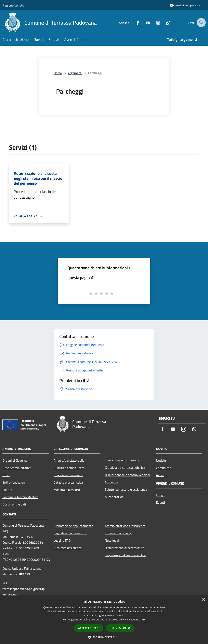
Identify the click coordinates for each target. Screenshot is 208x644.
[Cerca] (201, 23)
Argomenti (75, 73)
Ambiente (112, 482)
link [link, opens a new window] (143, 620)
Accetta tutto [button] (88, 628)
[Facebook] (134, 22)
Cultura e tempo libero (69, 468)
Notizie (161, 460)
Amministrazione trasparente (125, 526)
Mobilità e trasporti (67, 490)
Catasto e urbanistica (68, 482)
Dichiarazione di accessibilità (125, 548)
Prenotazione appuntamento (73, 526)
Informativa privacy (118, 533)
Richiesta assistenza (68, 548)
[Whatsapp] (165, 22)
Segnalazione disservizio (70, 533)
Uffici (6, 475)
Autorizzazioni (115, 497)
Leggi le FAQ (62, 540)
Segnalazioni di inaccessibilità (125, 555)
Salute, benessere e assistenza (126, 489)
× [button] (203, 600)
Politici (7, 490)
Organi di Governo (15, 460)
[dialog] (104, 620)
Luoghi (161, 495)
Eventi (160, 502)
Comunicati (164, 468)
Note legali (112, 540)
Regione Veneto (13, 5)
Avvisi (160, 475)
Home (58, 73)
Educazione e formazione (122, 460)
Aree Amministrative (17, 468)
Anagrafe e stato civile (69, 460)
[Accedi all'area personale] (185, 5)
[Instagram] (154, 22)
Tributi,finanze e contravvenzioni (127, 475)
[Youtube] (144, 22)
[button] (104, 637)
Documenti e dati (14, 504)
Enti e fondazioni (14, 482)
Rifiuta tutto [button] (120, 628)
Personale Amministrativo (20, 497)
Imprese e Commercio (68, 475)
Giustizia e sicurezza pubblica (125, 468)
